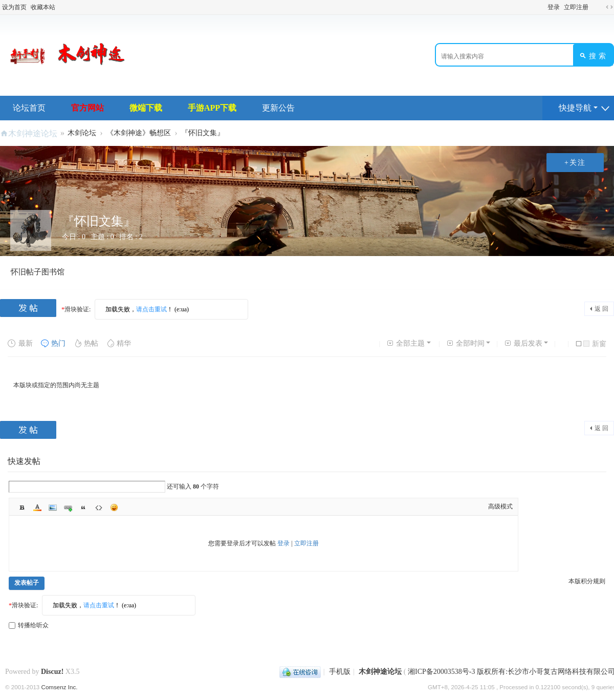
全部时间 (465, 343)
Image (53, 507)
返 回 (601, 309)
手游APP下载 (212, 108)
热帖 (86, 343)
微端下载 (146, 108)
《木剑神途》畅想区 (139, 133)
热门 (53, 343)
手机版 (340, 672)
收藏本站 (43, 7)
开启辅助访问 (596, 7)
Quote (83, 507)
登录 (554, 7)
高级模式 (500, 506)
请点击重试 (151, 309)
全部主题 (405, 343)
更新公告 (278, 108)
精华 (118, 343)
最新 (20, 343)
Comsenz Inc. (60, 687)
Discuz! (52, 672)
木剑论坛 (82, 133)
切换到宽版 (609, 7)
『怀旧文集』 (203, 133)
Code (99, 507)
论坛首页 (29, 108)
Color (37, 507)
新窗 (595, 344)
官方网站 (87, 108)
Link (68, 507)
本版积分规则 (587, 581)
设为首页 (14, 7)
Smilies (114, 507)
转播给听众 (29, 625)
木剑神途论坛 (33, 133)
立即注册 (576, 7)
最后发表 (523, 343)
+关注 (575, 163)
